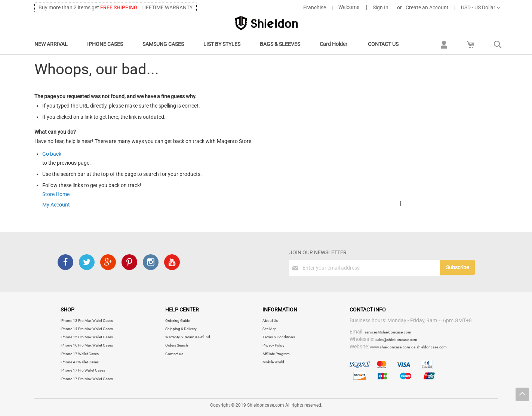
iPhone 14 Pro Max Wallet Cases (87, 329)
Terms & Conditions (279, 337)
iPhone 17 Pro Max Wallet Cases (87, 379)
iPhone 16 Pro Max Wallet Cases (87, 345)
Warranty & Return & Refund (188, 337)
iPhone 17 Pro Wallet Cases (83, 370)
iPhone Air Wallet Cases (80, 362)
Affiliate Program (276, 354)
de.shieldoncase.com (429, 347)
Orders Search (177, 345)
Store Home (56, 194)
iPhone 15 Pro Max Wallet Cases (87, 337)
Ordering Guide (178, 321)
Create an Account (427, 7)
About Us (270, 321)
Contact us (174, 354)
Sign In (381, 7)
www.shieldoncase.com (390, 347)
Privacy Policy (273, 345)
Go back (52, 154)
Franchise (315, 7)
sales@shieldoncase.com (396, 340)
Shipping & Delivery (181, 329)
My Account (56, 205)
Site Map (270, 329)
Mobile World (273, 362)
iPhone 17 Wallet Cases (80, 354)
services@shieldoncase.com (388, 332)
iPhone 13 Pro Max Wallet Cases (87, 321)
